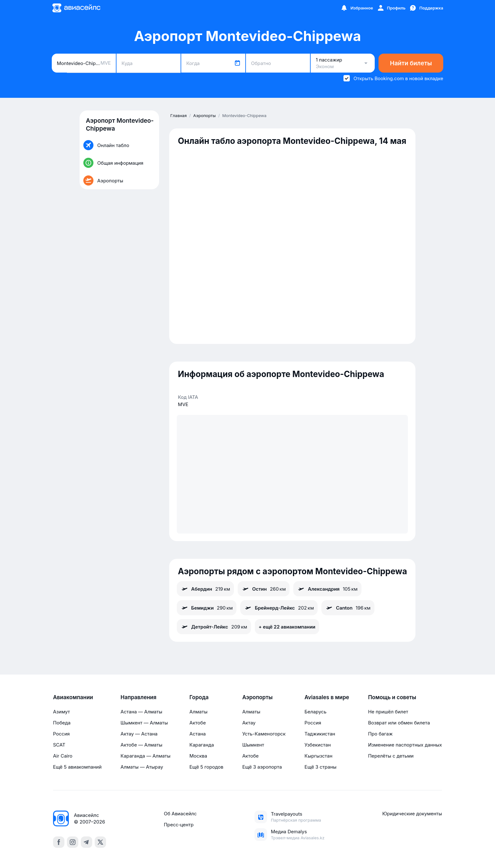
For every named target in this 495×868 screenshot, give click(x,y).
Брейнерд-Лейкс (279, 608)
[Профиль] (391, 8)
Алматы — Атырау (142, 767)
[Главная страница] (76, 8)
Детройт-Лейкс (214, 627)
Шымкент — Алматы (144, 723)
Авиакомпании (73, 697)
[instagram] (73, 842)
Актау (249, 723)
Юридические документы (412, 814)
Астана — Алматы (141, 712)
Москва (198, 756)
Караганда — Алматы (146, 756)
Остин (264, 589)
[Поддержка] (426, 8)
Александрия (327, 589)
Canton (348, 608)
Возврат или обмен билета (399, 723)
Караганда (202, 745)
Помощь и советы (392, 697)
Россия (61, 734)
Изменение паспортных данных (405, 745)
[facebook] (59, 842)
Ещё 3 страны (321, 767)
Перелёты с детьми (391, 756)
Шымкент (253, 745)
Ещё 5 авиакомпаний (77, 767)
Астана (198, 734)
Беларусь (316, 712)
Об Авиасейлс (180, 814)
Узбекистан (318, 745)
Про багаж (380, 734)
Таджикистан (320, 734)
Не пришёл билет (388, 712)
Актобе (198, 723)
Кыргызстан (319, 756)
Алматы (198, 712)
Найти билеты (411, 63)
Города (199, 697)
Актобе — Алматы (141, 745)
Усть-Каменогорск (264, 734)
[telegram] (86, 842)
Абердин (205, 589)
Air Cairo (63, 756)
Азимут (62, 712)
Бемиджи (207, 608)
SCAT (59, 745)
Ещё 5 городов (206, 767)
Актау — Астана (139, 734)
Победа (62, 723)
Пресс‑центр (179, 825)
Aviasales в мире (327, 697)
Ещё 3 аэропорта (262, 767)
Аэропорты (257, 697)
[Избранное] (357, 8)
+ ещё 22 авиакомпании (287, 627)
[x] (100, 842)
